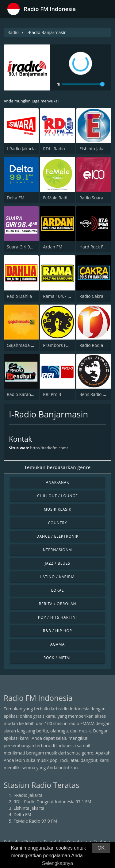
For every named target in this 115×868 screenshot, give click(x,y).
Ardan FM (53, 247)
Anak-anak (58, 482)
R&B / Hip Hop (57, 631)
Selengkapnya (57, 863)
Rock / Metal (58, 658)
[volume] (83, 84)
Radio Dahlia (19, 296)
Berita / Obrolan (57, 604)
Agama (57, 644)
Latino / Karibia (57, 577)
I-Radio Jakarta (21, 149)
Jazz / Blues (57, 563)
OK (101, 848)
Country (57, 523)
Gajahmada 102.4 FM (28, 345)
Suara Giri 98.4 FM (25, 247)
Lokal (58, 590)
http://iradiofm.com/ (49, 448)
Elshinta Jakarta (95, 149)
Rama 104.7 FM (58, 296)
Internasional (57, 550)
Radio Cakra (91, 296)
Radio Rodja (91, 345)
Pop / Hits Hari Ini (57, 617)
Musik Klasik (58, 509)
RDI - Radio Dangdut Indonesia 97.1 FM (52, 802)
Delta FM (16, 198)
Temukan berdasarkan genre (57, 467)
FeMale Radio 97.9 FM (65, 198)
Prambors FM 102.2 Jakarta (70, 345)
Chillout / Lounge (57, 496)
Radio (13, 32)
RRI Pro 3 (52, 394)
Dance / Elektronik (58, 536)
